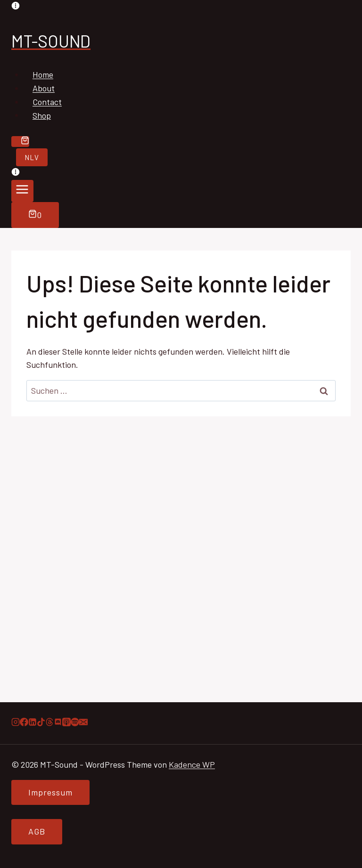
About (44, 88)
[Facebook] (24, 723)
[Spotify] (75, 723)
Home (43, 74)
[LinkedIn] (33, 723)
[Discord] (58, 723)
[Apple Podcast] (66, 723)
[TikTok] (41, 723)
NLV (32, 157)
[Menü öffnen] (22, 191)
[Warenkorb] (20, 142)
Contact (47, 102)
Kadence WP (192, 764)
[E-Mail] (83, 723)
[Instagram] (16, 723)
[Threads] (49, 723)
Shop (42, 115)
